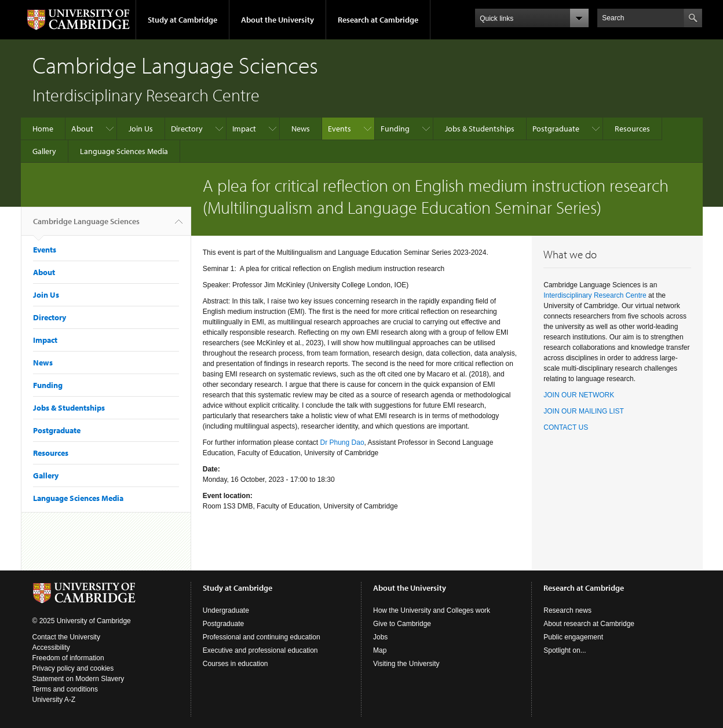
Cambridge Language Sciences (86, 226)
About (82, 129)
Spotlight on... (565, 650)
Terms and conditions (65, 689)
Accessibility (51, 647)
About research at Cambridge (589, 624)
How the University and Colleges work (432, 610)
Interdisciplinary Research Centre (595, 295)
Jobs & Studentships (480, 129)
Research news (567, 610)
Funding (395, 129)
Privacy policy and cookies (73, 668)
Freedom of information (68, 658)
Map (380, 650)
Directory (187, 129)
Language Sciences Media (124, 151)
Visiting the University (406, 664)
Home (43, 129)
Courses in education (235, 664)
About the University (277, 20)
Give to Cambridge (402, 624)
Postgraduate (556, 129)
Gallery (44, 151)
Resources (632, 129)
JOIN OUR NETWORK (579, 395)
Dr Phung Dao (342, 442)
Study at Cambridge (182, 20)
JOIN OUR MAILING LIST (584, 411)
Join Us (141, 129)
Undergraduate (226, 610)
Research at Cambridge (378, 20)
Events (339, 129)
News (301, 129)
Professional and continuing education (262, 637)
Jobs (380, 637)
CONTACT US (566, 427)
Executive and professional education (260, 650)
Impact (244, 129)
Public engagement (573, 637)
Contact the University (66, 637)
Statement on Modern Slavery (78, 679)
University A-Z (54, 700)
